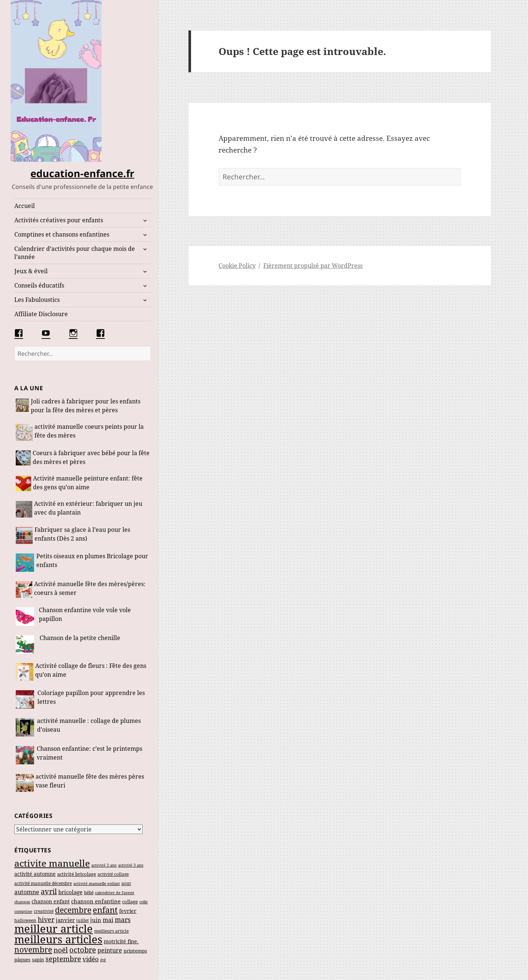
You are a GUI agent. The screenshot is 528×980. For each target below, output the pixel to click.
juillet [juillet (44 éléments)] (82, 920)
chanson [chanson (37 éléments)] (22, 902)
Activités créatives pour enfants (59, 220)
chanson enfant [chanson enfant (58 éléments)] (51, 901)
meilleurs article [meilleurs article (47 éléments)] (111, 931)
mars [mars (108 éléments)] (123, 919)
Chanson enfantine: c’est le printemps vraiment (89, 753)
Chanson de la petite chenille (80, 638)
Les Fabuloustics (37, 300)
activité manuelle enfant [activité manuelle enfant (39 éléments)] (97, 883)
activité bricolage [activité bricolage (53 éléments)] (77, 874)
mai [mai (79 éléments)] (108, 920)
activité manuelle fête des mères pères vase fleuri (90, 781)
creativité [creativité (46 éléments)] (44, 911)
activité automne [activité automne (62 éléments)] (35, 874)
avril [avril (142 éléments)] (49, 891)
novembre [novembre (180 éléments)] (33, 949)
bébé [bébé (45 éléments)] (89, 893)
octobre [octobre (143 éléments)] (83, 950)
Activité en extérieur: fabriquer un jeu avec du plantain (88, 508)
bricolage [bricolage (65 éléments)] (70, 892)
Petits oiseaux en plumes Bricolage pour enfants (92, 560)
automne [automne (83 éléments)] (27, 892)
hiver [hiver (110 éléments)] (46, 919)
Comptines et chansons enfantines (62, 234)
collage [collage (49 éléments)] (130, 902)
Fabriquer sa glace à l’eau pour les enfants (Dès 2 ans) (82, 534)
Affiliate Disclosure (41, 314)
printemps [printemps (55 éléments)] (135, 951)
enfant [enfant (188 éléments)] (105, 910)
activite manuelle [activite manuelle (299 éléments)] (52, 863)
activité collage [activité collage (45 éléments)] (113, 874)
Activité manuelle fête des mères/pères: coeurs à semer (90, 588)
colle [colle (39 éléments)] (144, 902)
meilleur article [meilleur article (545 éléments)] (54, 928)
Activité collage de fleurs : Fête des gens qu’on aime (91, 670)
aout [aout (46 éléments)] (126, 883)
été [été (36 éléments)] (103, 960)
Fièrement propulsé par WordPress (313, 266)
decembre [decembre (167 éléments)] (73, 910)
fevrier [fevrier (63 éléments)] (128, 911)
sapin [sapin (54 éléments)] (38, 959)
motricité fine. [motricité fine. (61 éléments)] (121, 941)
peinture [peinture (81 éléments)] (110, 950)
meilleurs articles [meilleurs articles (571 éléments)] (58, 939)
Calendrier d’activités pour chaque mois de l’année (75, 253)
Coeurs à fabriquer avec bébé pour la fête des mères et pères (91, 457)
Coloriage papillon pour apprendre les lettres (91, 697)
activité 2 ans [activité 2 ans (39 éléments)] (104, 865)
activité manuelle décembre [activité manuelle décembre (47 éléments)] (43, 883)
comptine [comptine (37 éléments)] (23, 911)
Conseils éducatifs (39, 285)
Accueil (25, 206)
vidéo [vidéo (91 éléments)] (91, 959)
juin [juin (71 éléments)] (96, 920)
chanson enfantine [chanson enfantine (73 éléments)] (96, 901)
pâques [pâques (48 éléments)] (22, 960)
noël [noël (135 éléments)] (61, 950)
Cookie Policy (237, 266)
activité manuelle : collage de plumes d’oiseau (89, 725)
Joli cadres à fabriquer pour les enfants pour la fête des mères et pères (86, 406)
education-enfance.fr (82, 173)
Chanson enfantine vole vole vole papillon (85, 614)
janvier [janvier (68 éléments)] (65, 920)
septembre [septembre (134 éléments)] (63, 959)
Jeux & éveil (31, 271)
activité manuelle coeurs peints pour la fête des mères (89, 431)
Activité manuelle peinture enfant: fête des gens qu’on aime (88, 483)
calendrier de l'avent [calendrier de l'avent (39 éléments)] (115, 893)
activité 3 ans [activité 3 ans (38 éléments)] (131, 865)
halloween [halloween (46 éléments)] (25, 920)
